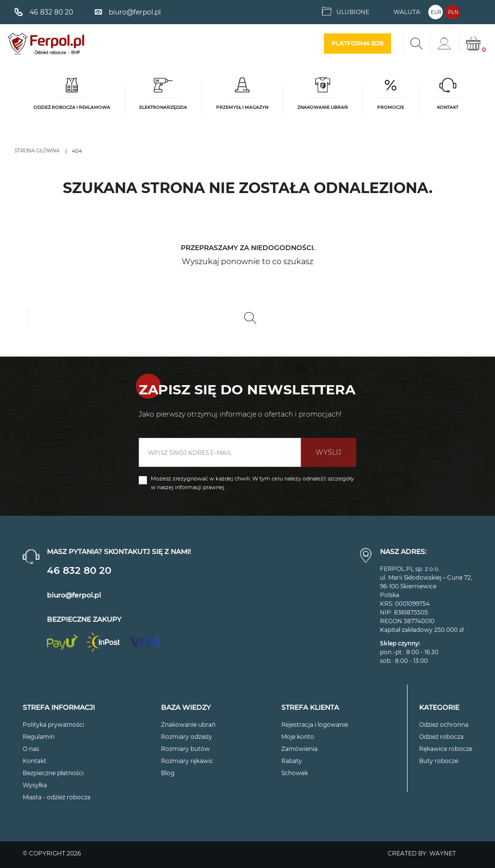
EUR (436, 12)
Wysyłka (35, 785)
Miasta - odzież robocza (57, 797)
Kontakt (35, 761)
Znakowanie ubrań (188, 725)
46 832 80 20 (79, 570)
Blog (168, 773)
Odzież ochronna (444, 725)
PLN (453, 12)
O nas (31, 749)
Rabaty (292, 761)
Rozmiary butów (185, 749)
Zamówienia (299, 749)
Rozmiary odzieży (187, 737)
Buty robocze (439, 761)
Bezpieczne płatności (53, 773)
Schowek (295, 773)
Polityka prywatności (53, 725)
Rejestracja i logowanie (315, 725)
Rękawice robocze (446, 749)
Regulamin (39, 737)
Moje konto (298, 737)
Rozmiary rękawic (187, 761)
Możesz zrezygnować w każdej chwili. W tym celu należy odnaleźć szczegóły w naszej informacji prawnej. (252, 483)
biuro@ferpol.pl (74, 595)
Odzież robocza (441, 737)
